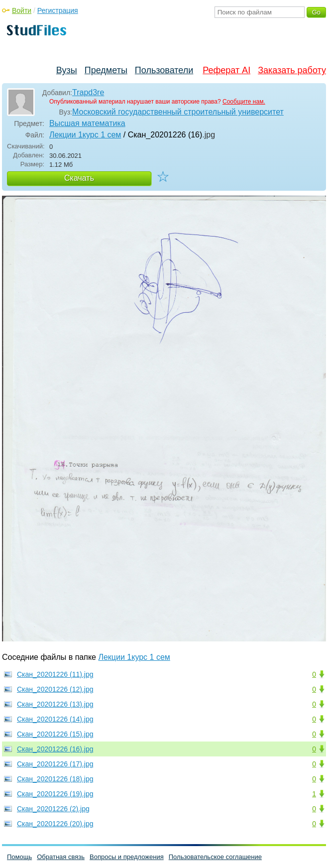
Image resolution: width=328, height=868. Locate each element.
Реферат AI (226, 70)
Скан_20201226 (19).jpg (55, 794)
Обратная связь (61, 857)
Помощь (19, 857)
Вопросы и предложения (127, 857)
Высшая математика (87, 123)
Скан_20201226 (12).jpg (55, 689)
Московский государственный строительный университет (178, 112)
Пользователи (164, 70)
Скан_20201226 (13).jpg (55, 704)
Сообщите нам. (244, 102)
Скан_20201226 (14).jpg (55, 719)
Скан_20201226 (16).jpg (55, 749)
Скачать (79, 178)
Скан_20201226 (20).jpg (55, 824)
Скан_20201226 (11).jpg (55, 674)
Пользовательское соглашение (215, 857)
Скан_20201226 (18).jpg (55, 779)
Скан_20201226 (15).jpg (55, 734)
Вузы (67, 70)
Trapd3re (88, 92)
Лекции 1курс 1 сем (85, 135)
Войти (22, 10)
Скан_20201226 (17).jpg (55, 764)
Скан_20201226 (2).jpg (53, 809)
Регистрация (58, 10)
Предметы (106, 70)
